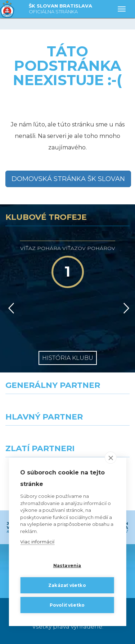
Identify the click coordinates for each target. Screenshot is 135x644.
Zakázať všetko (67, 585)
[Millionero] (102, 439)
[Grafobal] (34, 439)
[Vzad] (10, 308)
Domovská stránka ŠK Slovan (68, 179)
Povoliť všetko (67, 605)
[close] (111, 458)
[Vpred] (125, 308)
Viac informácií (37, 542)
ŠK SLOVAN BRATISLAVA (60, 9)
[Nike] (68, 407)
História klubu (68, 358)
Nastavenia (67, 566)
